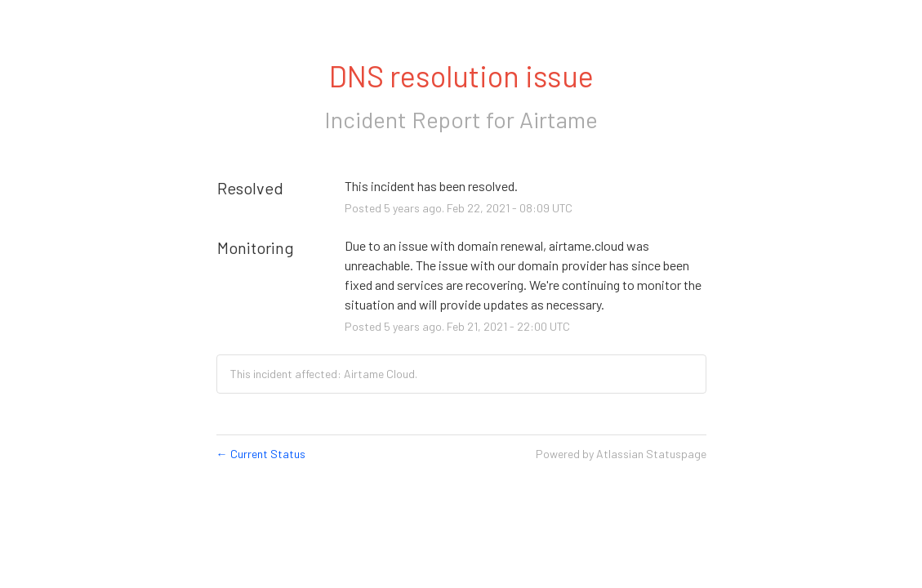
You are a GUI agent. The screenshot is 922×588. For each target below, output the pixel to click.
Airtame (559, 119)
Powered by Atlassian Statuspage (621, 454)
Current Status (261, 454)
